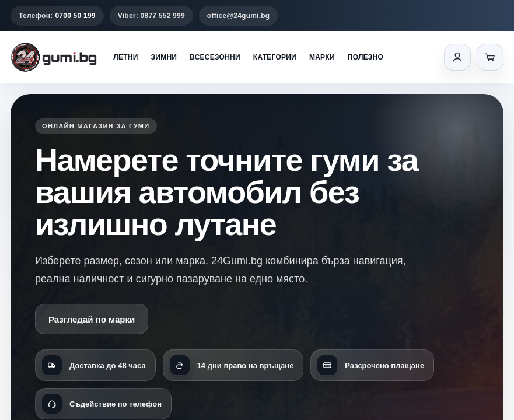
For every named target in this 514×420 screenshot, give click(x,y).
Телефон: (57, 16)
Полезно (366, 57)
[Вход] (457, 57)
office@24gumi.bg (239, 16)
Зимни (164, 57)
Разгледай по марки (92, 319)
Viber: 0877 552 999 (151, 16)
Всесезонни (215, 57)
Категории (275, 57)
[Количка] (490, 57)
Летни (125, 57)
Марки (322, 57)
